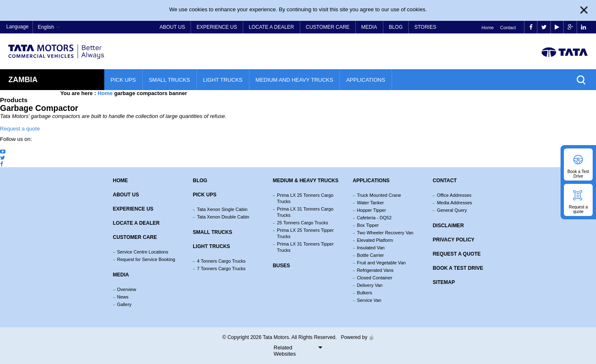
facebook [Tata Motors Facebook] (531, 27)
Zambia (23, 80)
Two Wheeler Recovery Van (385, 233)
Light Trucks (223, 80)
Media (369, 27)
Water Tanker (371, 203)
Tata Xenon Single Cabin (222, 209)
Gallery (124, 304)
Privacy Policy (453, 240)
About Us (172, 27)
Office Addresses (454, 195)
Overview (127, 289)
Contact (508, 28)
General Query (452, 210)
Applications (366, 80)
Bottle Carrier (371, 255)
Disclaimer (448, 226)
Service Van (369, 300)
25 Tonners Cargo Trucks (303, 223)
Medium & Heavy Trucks (306, 181)
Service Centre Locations (143, 252)
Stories (425, 27)
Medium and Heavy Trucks (294, 80)
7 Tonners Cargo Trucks (221, 269)
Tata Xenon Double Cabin (223, 217)
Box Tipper (368, 225)
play (557, 27)
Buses (281, 266)
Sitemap (444, 282)
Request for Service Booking (146, 259)
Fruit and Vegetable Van (381, 263)
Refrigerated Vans (375, 270)
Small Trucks (170, 80)
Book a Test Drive (458, 268)
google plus (570, 27)
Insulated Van (371, 248)
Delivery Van (370, 285)
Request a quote (20, 129)
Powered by (355, 337)
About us (126, 195)
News (123, 297)
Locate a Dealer (272, 27)
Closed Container (375, 278)
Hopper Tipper (372, 210)
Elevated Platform (375, 240)
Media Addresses (454, 203)
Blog (396, 27)
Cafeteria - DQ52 (374, 218)
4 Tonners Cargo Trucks (221, 261)
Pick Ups (123, 80)
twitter (544, 27)
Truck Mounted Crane (379, 195)
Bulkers (365, 293)
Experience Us (217, 27)
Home (488, 28)
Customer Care (328, 27)
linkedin (583, 27)
